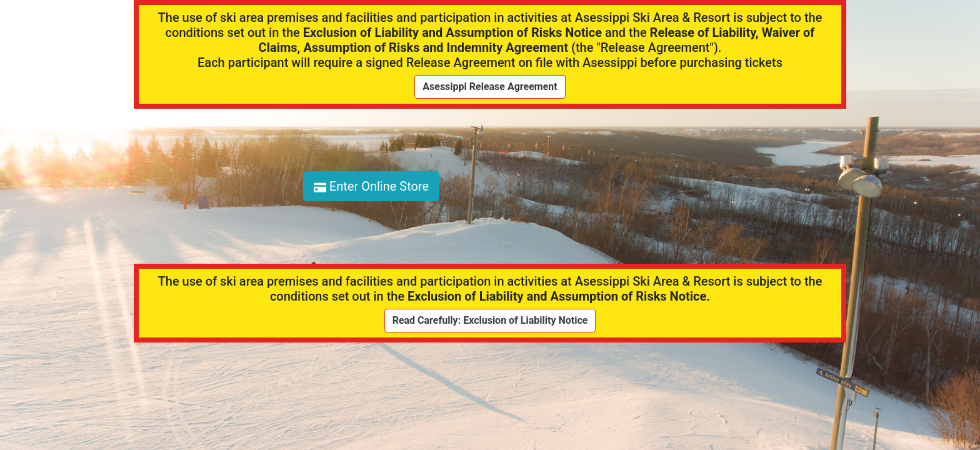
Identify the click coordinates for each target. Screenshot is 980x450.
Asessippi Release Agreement (490, 87)
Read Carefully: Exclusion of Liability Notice (490, 320)
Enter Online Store (371, 186)
